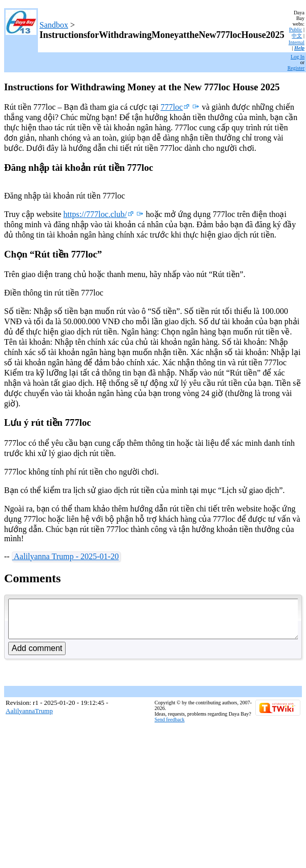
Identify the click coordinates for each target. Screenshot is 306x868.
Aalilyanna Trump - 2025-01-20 (66, 556)
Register (296, 68)
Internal (297, 42)
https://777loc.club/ (99, 214)
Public (296, 29)
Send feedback (170, 727)
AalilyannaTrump (29, 718)
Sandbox (54, 25)
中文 (297, 36)
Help (299, 48)
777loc (175, 107)
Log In (298, 57)
